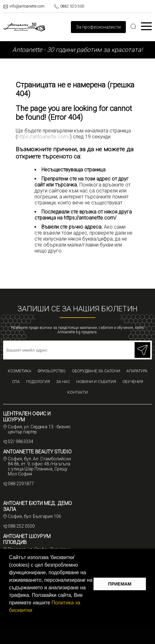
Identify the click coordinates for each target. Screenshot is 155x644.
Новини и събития (96, 382)
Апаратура (137, 371)
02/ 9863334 (21, 441)
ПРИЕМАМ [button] (120, 584)
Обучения (133, 382)
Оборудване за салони (96, 371)
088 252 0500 (21, 526)
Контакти (78, 392)
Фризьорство (52, 371)
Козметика (20, 371)
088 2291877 (21, 484)
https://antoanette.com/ (44, 137)
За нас (63, 382)
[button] (35, 611)
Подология (38, 382)
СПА (16, 382)
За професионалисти (98, 27)
